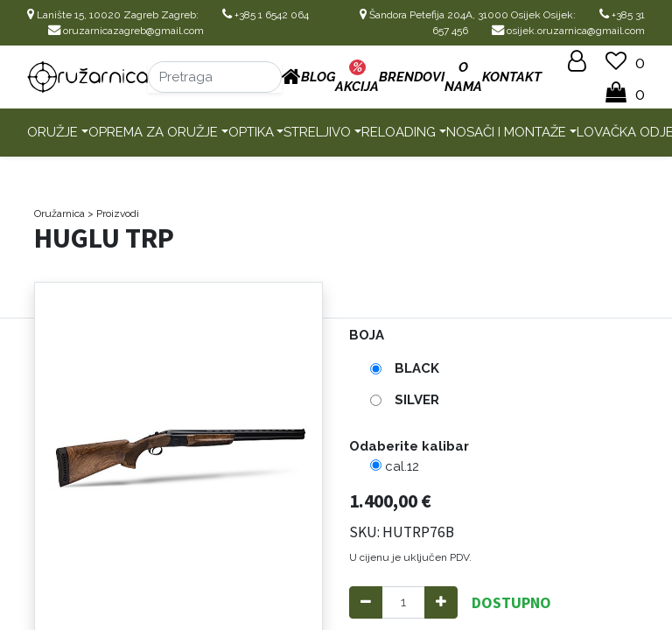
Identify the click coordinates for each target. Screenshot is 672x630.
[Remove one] (366, 602)
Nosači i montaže (506, 132)
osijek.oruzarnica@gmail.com (568, 31)
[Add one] (441, 602)
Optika (251, 132)
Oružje (52, 132)
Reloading (399, 132)
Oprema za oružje (153, 132)
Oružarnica (59, 213)
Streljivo (317, 132)
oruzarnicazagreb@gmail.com (126, 31)
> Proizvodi (113, 213)
